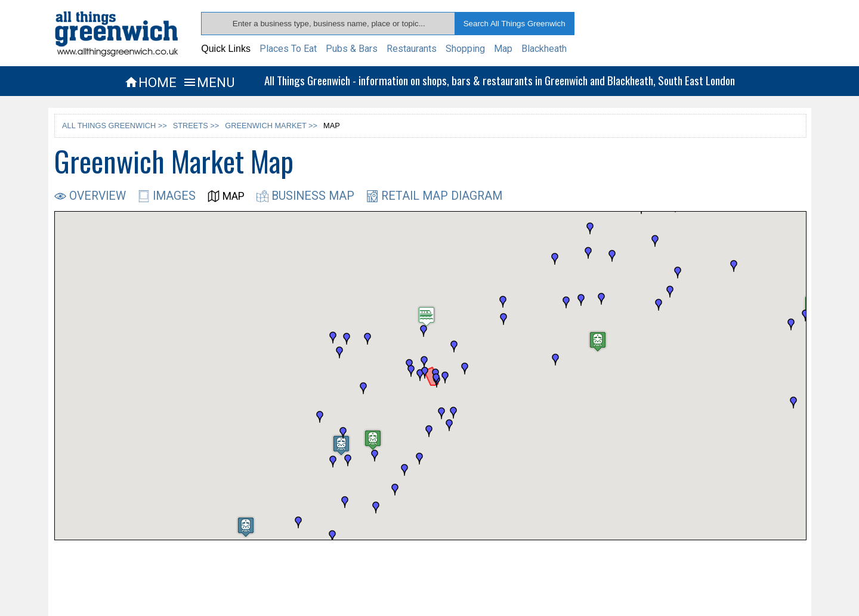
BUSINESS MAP (305, 196)
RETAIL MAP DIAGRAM (434, 196)
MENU (208, 82)
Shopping (465, 49)
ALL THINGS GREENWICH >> (115, 126)
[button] (375, 456)
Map (503, 49)
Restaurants (412, 49)
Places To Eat (288, 49)
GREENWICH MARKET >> (271, 126)
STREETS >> (196, 126)
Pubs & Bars (352, 49)
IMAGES (167, 196)
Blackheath (544, 49)
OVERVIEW (90, 196)
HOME (150, 82)
